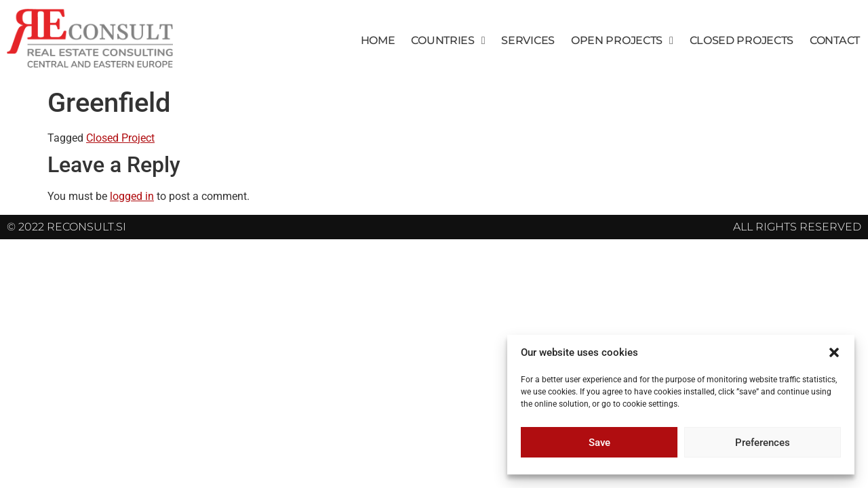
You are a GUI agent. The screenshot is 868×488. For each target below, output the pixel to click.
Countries (448, 41)
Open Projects (622, 41)
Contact (835, 40)
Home (378, 40)
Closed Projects (742, 40)
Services (528, 40)
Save (599, 443)
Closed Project (120, 138)
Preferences (763, 443)
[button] (834, 352)
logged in (132, 196)
